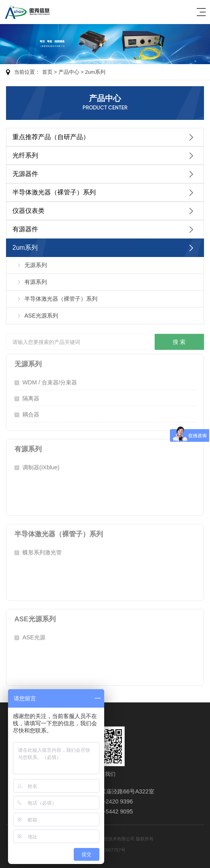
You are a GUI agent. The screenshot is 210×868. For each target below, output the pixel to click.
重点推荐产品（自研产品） (51, 137)
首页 (47, 72)
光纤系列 (25, 155)
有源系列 (36, 282)
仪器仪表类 (28, 211)
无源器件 (25, 174)
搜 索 (179, 340)
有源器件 (25, 229)
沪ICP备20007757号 (105, 850)
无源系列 (36, 265)
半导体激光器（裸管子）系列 (54, 192)
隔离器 (31, 397)
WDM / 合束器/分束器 (50, 381)
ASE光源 (34, 636)
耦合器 (31, 413)
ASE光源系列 (41, 316)
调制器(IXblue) (41, 466)
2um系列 (95, 72)
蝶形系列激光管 (42, 551)
